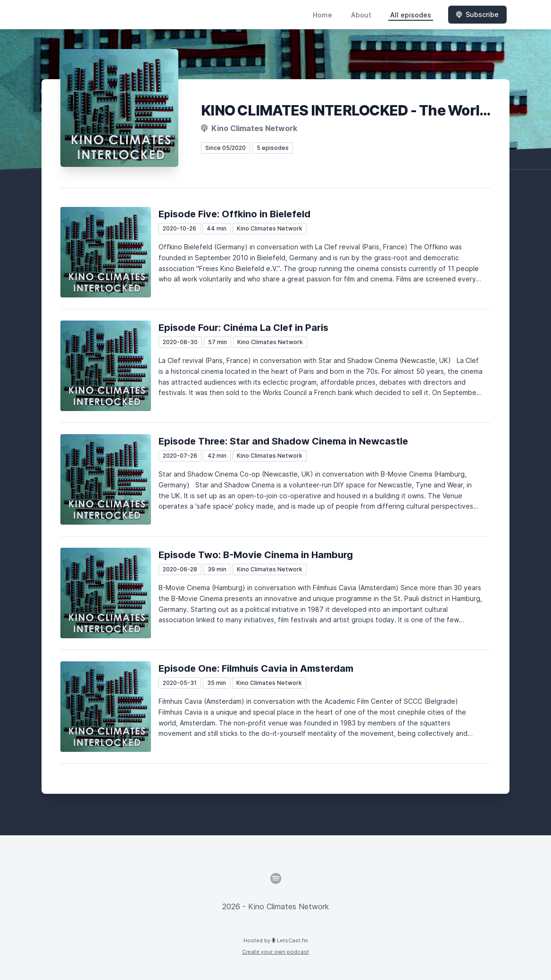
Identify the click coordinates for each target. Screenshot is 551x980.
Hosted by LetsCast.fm (276, 940)
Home (322, 15)
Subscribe (477, 14)
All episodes (411, 15)
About (361, 15)
